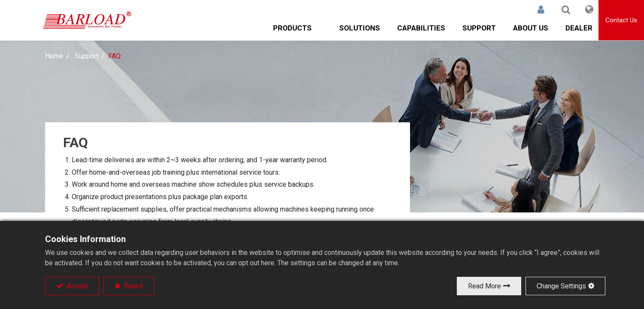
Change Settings (561, 286)
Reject (133, 286)
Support (87, 56)
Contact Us (621, 20)
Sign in (541, 9)
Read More (485, 286)
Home (54, 56)
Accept (77, 286)
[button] (566, 9)
